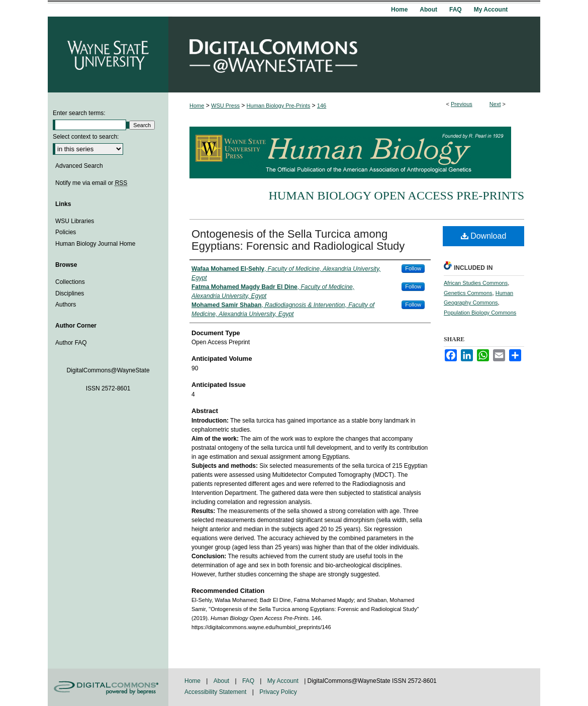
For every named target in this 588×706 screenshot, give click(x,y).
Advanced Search (79, 166)
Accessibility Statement (216, 692)
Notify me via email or (91, 183)
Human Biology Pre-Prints (279, 106)
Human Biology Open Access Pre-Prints (396, 195)
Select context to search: (86, 137)
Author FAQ (71, 343)
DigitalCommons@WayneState (354, 55)
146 (322, 106)
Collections (70, 282)
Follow (413, 268)
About (222, 681)
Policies (66, 232)
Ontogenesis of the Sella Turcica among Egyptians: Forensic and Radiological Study (298, 240)
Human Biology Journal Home (95, 244)
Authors (66, 305)
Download (484, 236)
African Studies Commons (476, 283)
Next (495, 104)
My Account (284, 681)
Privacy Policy (278, 692)
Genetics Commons (468, 293)
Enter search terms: (79, 113)
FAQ (249, 681)
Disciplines (70, 293)
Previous (462, 104)
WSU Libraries (75, 221)
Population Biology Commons (480, 313)
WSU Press (225, 106)
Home (197, 106)
